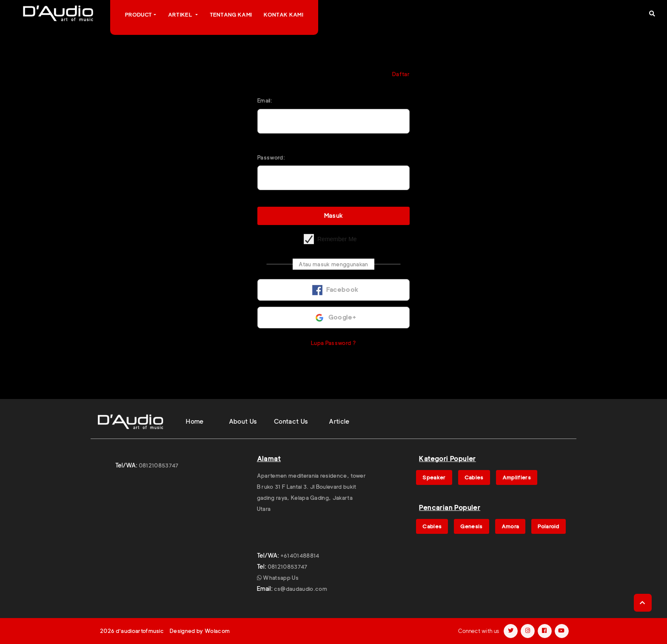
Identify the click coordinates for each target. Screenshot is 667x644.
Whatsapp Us (278, 578)
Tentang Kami (231, 14)
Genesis (471, 526)
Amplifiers (517, 477)
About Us (243, 422)
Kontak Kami (284, 14)
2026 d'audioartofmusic (132, 631)
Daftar (401, 74)
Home (195, 422)
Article (339, 422)
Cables (474, 477)
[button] (652, 13)
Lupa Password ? (333, 343)
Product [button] (138, 14)
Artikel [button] (181, 14)
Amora (510, 526)
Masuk (334, 216)
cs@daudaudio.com (301, 589)
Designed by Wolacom (200, 631)
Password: (271, 157)
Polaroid (549, 526)
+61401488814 (300, 556)
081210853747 (159, 465)
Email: (265, 100)
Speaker (434, 477)
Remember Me (337, 239)
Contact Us (291, 422)
